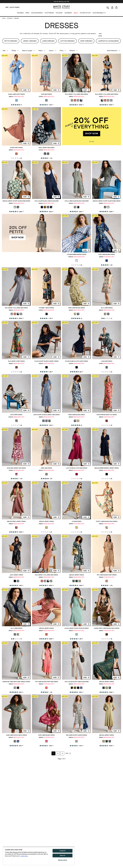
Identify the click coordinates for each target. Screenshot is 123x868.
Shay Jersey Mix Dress (47, 148)
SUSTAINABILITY (99, 13)
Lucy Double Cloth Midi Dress (77, 468)
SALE (76, 13)
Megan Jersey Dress (46, 521)
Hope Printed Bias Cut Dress (107, 415)
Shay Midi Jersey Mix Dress (16, 468)
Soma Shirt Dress (16, 148)
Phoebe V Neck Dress (46, 308)
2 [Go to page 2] (59, 753)
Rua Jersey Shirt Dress (16, 361)
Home (4, 18)
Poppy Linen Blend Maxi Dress (107, 521)
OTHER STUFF (85, 13)
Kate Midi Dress (47, 94)
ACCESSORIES (37, 13)
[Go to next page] (68, 753)
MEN (27, 13)
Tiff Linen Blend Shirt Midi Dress (47, 682)
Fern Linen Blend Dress (77, 308)
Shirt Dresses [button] (86, 41)
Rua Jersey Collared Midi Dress (77, 94)
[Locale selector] (7, 7)
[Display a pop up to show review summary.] (53, 105)
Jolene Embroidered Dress (77, 255)
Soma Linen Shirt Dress (16, 94)
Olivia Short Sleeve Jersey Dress (46, 361)
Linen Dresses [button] (48, 41)
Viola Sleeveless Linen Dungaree (47, 201)
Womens (10, 18)
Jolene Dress (77, 521)
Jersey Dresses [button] (30, 41)
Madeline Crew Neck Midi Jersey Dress (16, 682)
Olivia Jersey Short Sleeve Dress (77, 628)
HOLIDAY (59, 13)
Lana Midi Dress (107, 361)
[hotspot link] (92, 126)
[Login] (112, 7)
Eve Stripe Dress (16, 415)
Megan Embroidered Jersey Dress (107, 468)
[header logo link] (61, 7)
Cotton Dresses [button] (67, 41)
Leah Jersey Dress (16, 575)
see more (100, 35)
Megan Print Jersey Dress (16, 521)
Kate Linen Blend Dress (107, 255)
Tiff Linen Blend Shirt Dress (107, 575)
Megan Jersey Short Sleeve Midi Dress (16, 201)
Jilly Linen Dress (107, 308)
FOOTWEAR (49, 13)
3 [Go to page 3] (64, 753)
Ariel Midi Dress (46, 468)
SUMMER (68, 13)
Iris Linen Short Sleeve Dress (77, 735)
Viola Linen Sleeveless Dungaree (77, 201)
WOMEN (20, 13)
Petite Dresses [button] (11, 41)
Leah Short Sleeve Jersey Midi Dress (46, 415)
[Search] (108, 7)
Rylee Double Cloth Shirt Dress (77, 361)
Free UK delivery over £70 (61, 2)
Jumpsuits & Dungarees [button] (108, 41)
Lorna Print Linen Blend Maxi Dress (107, 628)
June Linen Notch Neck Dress (16, 735)
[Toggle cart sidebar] (117, 7)
